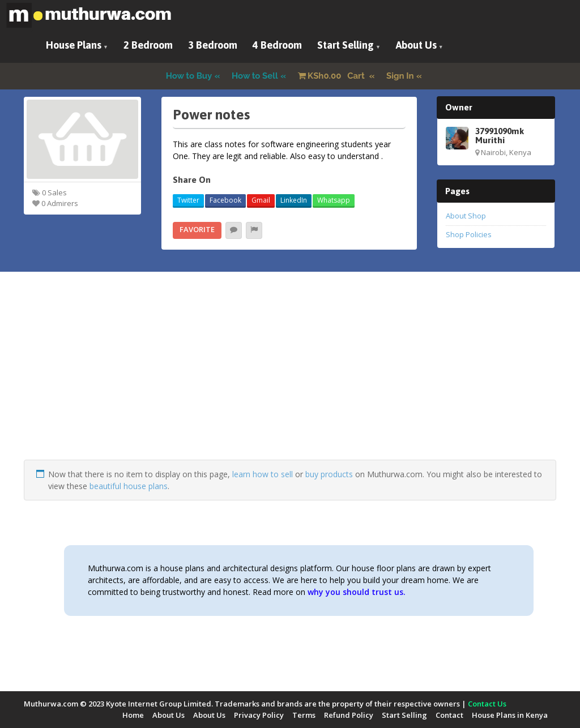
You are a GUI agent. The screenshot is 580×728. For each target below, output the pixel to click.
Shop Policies (469, 234)
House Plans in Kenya (510, 715)
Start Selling (346, 45)
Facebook (225, 200)
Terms (304, 715)
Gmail (261, 200)
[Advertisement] (290, 380)
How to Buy (189, 76)
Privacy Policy (259, 715)
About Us (416, 45)
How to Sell (255, 76)
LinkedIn (294, 200)
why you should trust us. (357, 592)
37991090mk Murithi (500, 135)
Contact (449, 715)
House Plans (74, 45)
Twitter (188, 200)
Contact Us (487, 704)
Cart (332, 76)
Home (133, 715)
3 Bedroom (213, 45)
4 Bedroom (277, 45)
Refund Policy (349, 715)
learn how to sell (263, 474)
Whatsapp (334, 200)
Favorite (197, 229)
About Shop (466, 216)
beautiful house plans (129, 486)
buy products (329, 474)
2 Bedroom (148, 45)
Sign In (400, 76)
